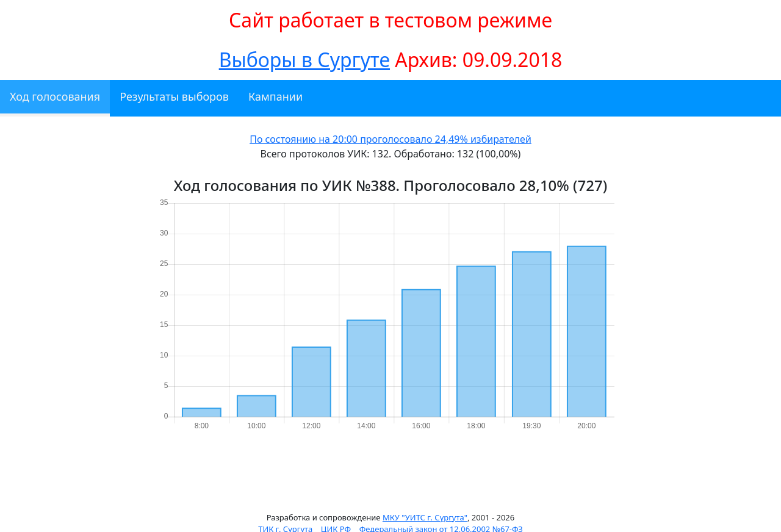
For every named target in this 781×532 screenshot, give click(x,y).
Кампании (275, 96)
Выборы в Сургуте (304, 59)
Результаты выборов (174, 96)
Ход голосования (55, 96)
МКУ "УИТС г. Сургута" (425, 517)
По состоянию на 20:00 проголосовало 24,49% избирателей (390, 139)
